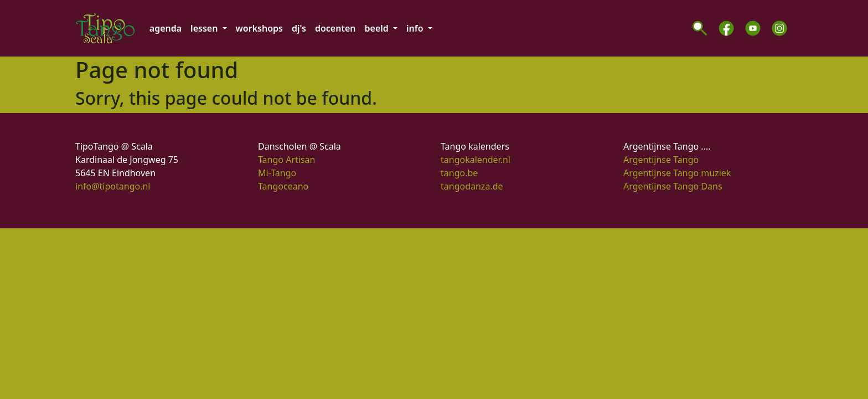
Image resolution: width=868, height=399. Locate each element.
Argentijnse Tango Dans (673, 186)
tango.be (459, 173)
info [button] (416, 28)
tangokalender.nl (476, 160)
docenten (335, 28)
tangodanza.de (472, 186)
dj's (299, 28)
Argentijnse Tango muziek (677, 173)
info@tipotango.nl (113, 186)
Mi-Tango (277, 173)
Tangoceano (283, 186)
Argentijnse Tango (661, 160)
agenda (166, 28)
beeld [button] (378, 28)
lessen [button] (205, 28)
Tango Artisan (286, 160)
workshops (259, 28)
